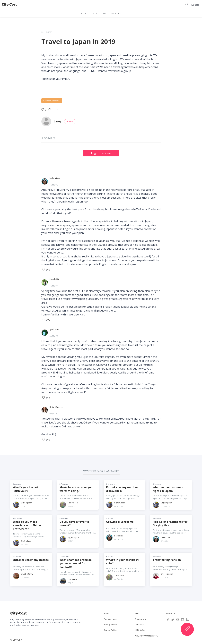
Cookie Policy (110, 629)
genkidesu (55, 329)
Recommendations (52, 101)
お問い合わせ (140, 629)
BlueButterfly (27, 573)
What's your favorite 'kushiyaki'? (26, 488)
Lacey (58, 121)
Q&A (104, 13)
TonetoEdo (73, 502)
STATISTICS (116, 13)
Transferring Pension (167, 559)
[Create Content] (187, 629)
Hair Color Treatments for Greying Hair (170, 523)
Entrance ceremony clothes (31, 559)
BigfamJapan (27, 502)
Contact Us (140, 624)
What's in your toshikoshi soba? (123, 561)
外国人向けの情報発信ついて (146, 635)
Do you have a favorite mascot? (74, 523)
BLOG (83, 13)
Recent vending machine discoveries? (122, 488)
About (106, 613)
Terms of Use (110, 618)
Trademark (140, 618)
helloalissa (55, 178)
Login (195, 5)
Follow (70, 121)
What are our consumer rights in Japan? (168, 488)
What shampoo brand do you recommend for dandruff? (76, 563)
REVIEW (94, 13)
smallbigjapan (167, 573)
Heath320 (55, 279)
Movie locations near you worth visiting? (76, 488)
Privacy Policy (110, 624)
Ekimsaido (72, 579)
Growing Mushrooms (120, 521)
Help (137, 613)
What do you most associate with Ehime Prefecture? (27, 525)
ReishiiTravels (57, 407)
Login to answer (101, 153)
